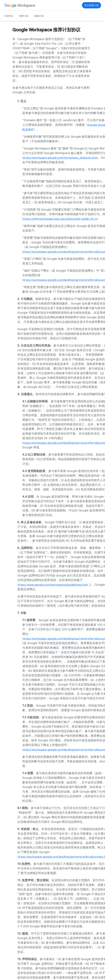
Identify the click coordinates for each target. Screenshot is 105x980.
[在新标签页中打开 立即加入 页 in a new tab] (91, 5)
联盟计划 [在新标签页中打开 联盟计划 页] (39, 16)
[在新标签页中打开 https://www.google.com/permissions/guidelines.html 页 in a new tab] (53, 585)
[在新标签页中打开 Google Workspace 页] (20, 5)
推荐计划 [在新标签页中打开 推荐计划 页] (24, 16)
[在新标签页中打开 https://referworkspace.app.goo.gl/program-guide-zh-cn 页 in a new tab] (61, 219)
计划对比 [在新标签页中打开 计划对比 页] (9, 16)
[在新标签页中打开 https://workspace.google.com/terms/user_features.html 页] (61, 158)
